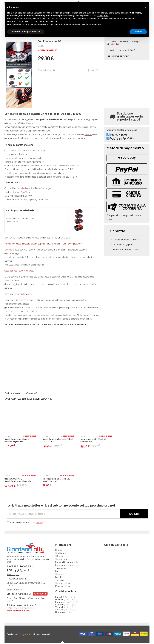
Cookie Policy (63, 584)
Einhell (41, 47)
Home (59, 551)
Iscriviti (134, 515)
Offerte (59, 557)
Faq (57, 572)
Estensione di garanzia (67, 566)
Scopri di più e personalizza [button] (26, 32)
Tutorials (60, 581)
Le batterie (9, 251)
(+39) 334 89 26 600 (126, 142)
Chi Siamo (61, 554)
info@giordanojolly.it (24, 609)
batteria (23, 189)
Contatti (60, 575)
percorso (40, 595)
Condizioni (61, 560)
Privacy (39, 523)
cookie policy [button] (103, 16)
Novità (59, 578)
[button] (145, 7)
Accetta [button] (138, 32)
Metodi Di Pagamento (67, 563)
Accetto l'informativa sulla (25, 524)
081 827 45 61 (122, 138)
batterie (88, 135)
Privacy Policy (63, 587)
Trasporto (61, 569)
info (119, 47)
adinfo (28, 635)
